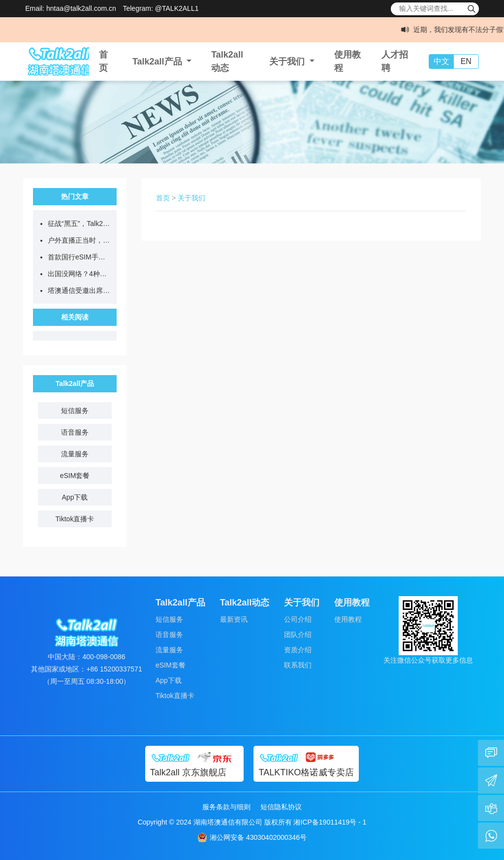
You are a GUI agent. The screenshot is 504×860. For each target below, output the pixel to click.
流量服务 (75, 454)
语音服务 (75, 432)
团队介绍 (298, 635)
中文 (441, 61)
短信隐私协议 (281, 807)
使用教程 (348, 619)
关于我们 (191, 198)
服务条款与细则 (226, 807)
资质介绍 (298, 650)
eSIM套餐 (75, 476)
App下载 (75, 497)
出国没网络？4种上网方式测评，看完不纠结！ (80, 274)
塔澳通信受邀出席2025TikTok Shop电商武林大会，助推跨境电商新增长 (80, 290)
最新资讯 (234, 619)
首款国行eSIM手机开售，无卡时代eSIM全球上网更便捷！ (80, 257)
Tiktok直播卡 (75, 519)
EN (466, 61)
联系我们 (298, 665)
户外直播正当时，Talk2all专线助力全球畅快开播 (80, 240)
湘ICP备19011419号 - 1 (330, 822)
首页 (163, 198)
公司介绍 (298, 619)
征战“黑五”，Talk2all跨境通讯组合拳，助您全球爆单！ (80, 223)
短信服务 (75, 411)
